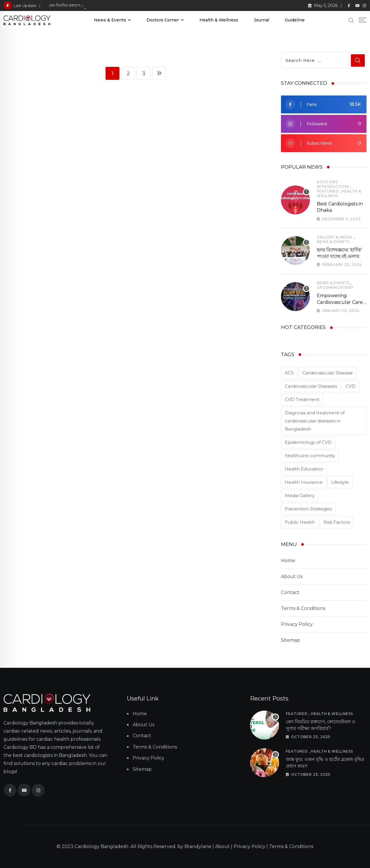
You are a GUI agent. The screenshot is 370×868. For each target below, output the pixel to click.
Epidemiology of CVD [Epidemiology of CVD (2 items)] (308, 442)
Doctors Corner (163, 20)
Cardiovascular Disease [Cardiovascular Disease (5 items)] (328, 373)
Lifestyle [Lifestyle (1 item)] (340, 482)
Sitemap (291, 640)
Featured (328, 191)
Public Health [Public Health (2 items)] (300, 522)
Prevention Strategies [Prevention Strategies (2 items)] (308, 509)
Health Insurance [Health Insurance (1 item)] (304, 482)
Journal (261, 20)
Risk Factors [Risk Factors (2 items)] (337, 522)
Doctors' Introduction (333, 184)
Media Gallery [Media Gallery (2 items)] (300, 495)
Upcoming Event (335, 287)
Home (288, 561)
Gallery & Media (335, 237)
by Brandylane (194, 846)
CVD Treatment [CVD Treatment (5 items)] (302, 399)
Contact (290, 592)
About (222, 846)
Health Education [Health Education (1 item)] (304, 469)
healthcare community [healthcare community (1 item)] (310, 456)
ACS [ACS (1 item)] (289, 373)
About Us (292, 576)
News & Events (110, 20)
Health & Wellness (219, 20)
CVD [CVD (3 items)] (351, 386)
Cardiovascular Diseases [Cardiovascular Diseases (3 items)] (311, 386)
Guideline (295, 20)
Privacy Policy (297, 624)
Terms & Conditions (303, 608)
